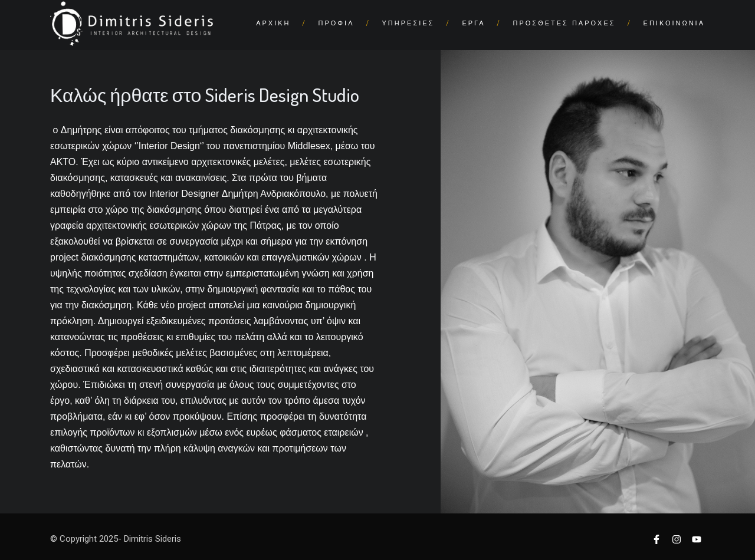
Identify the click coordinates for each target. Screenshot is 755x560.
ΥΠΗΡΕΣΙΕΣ (408, 23)
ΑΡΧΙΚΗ (273, 23)
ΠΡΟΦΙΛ (337, 23)
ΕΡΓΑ (473, 23)
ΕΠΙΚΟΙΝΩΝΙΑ (674, 23)
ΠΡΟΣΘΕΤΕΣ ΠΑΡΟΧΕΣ (564, 23)
